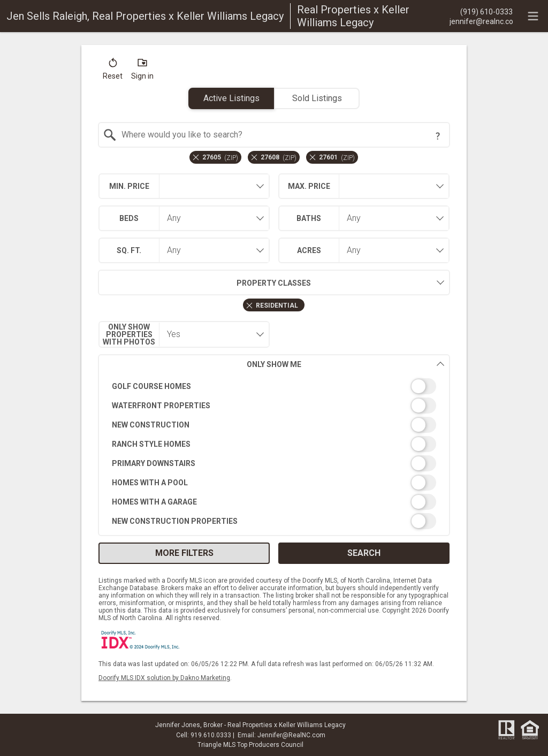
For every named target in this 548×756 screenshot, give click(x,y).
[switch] (274, 386)
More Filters (184, 553)
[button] (113, 71)
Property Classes (205, 282)
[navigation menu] (533, 16)
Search (364, 553)
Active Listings (231, 98)
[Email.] (481, 21)
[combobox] (274, 135)
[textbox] (281, 135)
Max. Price (309, 186)
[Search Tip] (438, 136)
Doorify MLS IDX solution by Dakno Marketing (164, 678)
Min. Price (129, 186)
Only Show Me (346, 364)
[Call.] (481, 11)
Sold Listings (317, 98)
